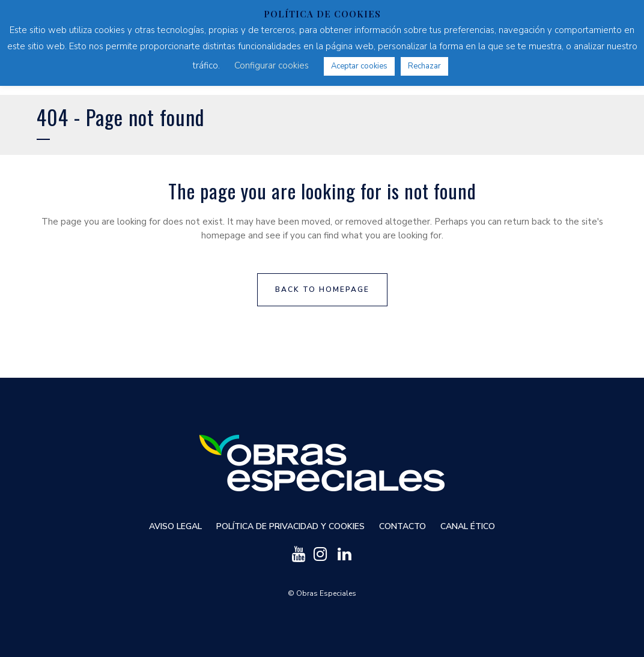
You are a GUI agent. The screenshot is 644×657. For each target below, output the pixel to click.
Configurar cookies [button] (272, 65)
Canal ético (468, 526)
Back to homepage (322, 289)
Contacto (402, 526)
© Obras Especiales (322, 593)
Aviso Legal (175, 526)
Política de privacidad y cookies (290, 526)
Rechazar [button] (424, 66)
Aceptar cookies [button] (359, 66)
